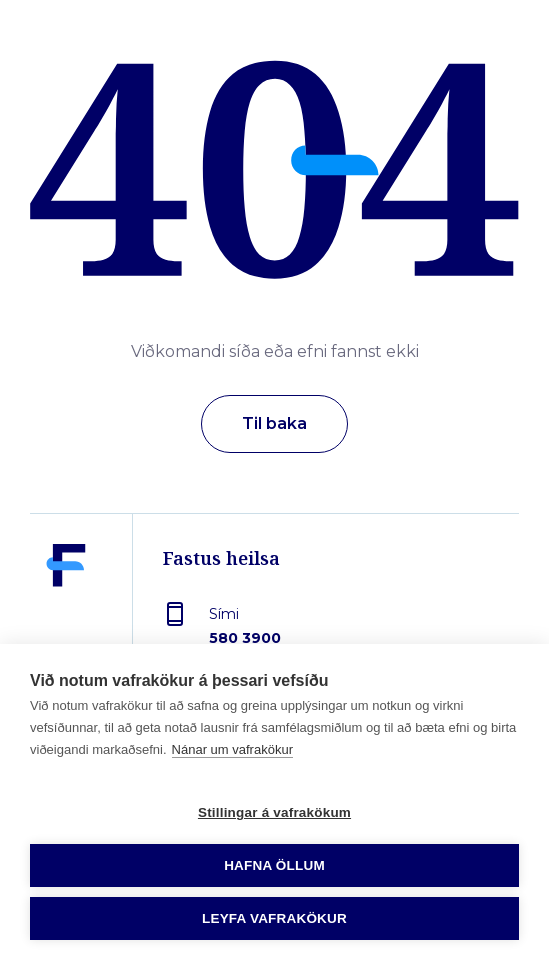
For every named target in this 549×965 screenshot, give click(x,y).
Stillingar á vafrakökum (274, 812)
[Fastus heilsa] (66, 612)
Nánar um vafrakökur (232, 749)
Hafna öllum (274, 865)
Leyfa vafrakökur (274, 918)
